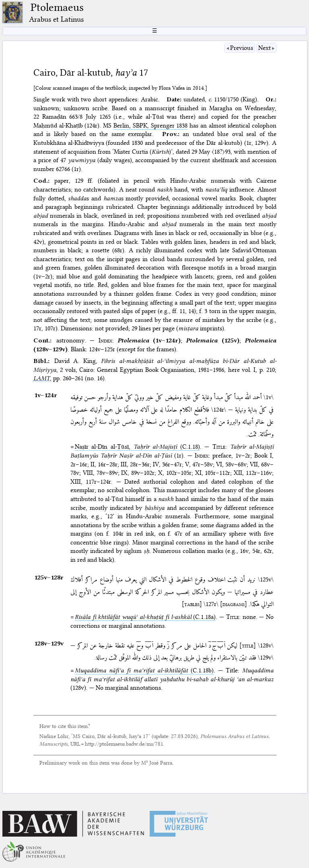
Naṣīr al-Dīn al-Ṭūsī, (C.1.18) (137, 447)
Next (265, 48)
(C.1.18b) (144, 670)
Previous (242, 48)
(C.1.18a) (145, 617)
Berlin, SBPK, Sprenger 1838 (150, 126)
